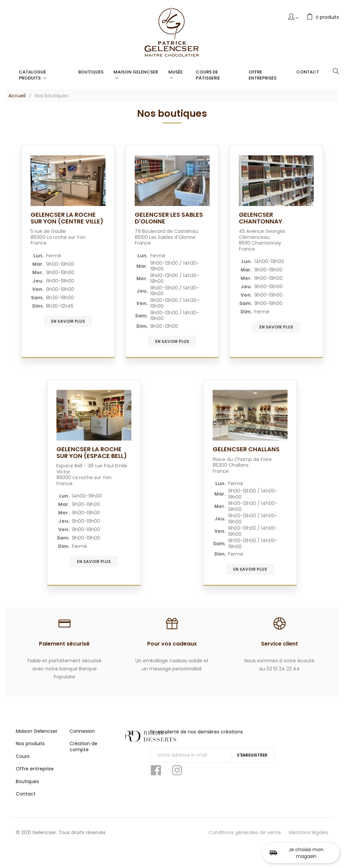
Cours (23, 761)
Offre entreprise (35, 774)
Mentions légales (309, 837)
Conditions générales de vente (245, 837)
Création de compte (83, 752)
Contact (26, 799)
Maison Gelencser (37, 736)
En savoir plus (68, 321)
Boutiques (27, 786)
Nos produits (30, 749)
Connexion (82, 736)
